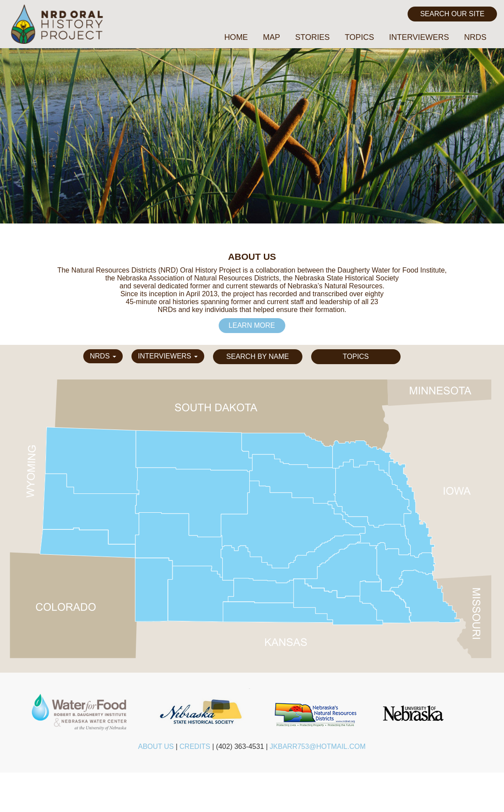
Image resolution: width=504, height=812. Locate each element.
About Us (156, 746)
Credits (195, 746)
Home (236, 37)
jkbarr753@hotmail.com (318, 746)
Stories (313, 37)
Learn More (252, 325)
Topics (360, 37)
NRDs (475, 37)
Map (272, 37)
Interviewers (419, 37)
